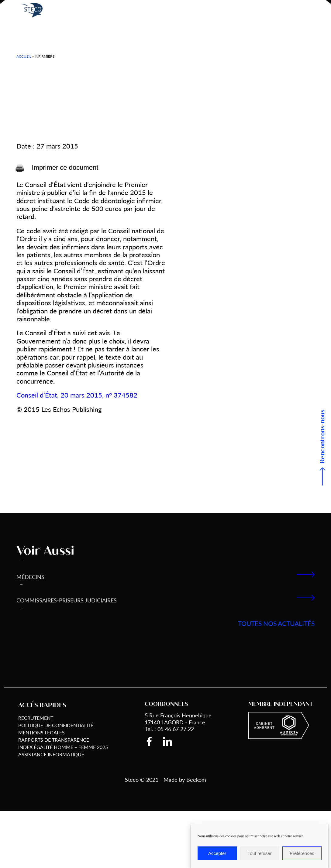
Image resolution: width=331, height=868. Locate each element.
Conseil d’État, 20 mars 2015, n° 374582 (77, 395)
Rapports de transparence (54, 740)
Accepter (217, 853)
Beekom (196, 779)
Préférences (302, 853)
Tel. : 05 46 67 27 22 (169, 729)
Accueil (24, 56)
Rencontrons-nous (323, 437)
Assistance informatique (51, 754)
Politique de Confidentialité (56, 725)
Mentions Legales (41, 732)
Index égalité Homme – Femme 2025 (63, 747)
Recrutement (36, 718)
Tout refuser (259, 853)
